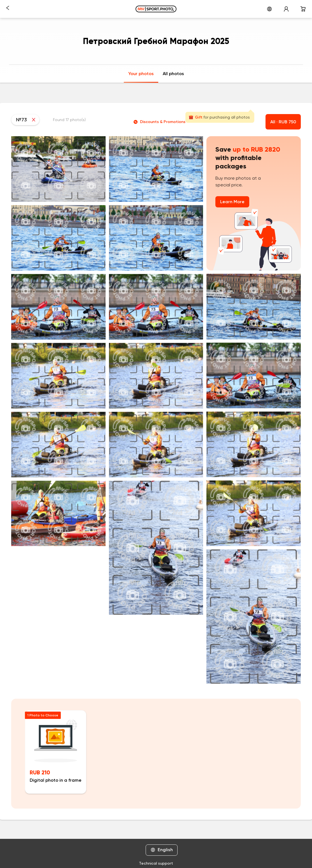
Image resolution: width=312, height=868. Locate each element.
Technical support (156, 863)
